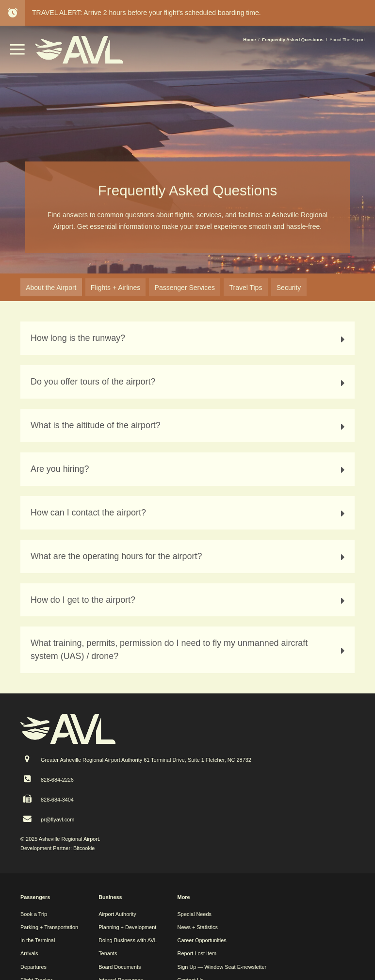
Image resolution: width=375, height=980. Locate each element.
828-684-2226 (57, 780)
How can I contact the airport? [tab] (189, 513)
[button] (17, 52)
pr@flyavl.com (57, 819)
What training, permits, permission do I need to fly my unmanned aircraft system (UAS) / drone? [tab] (189, 650)
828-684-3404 (57, 800)
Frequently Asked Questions (293, 40)
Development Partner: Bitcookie (57, 848)
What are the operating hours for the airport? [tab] (189, 556)
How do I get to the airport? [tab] (189, 600)
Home (249, 40)
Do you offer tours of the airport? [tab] (189, 382)
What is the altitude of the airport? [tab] (189, 426)
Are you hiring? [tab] (189, 469)
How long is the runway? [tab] (189, 338)
